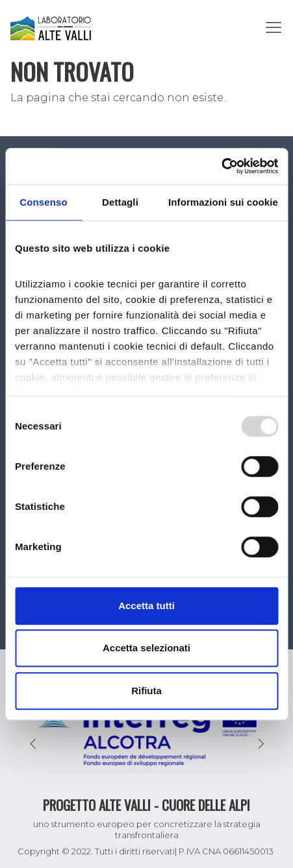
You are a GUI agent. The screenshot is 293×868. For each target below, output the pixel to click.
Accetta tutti (146, 606)
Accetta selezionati (146, 648)
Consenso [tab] (43, 202)
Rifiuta (146, 691)
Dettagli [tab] (120, 202)
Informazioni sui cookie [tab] (223, 202)
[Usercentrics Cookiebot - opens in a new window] (221, 166)
